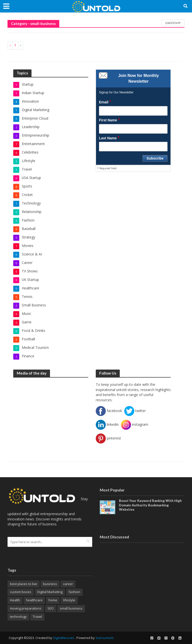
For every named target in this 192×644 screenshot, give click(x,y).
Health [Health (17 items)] (15, 600)
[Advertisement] (51, 413)
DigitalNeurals (64, 638)
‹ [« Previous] (10, 45)
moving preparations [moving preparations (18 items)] (26, 608)
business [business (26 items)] (50, 584)
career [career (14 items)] (68, 584)
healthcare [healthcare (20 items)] (34, 600)
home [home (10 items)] (53, 600)
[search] (88, 541)
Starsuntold (104, 638)
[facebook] (152, 638)
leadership (173, 23)
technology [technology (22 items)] (18, 617)
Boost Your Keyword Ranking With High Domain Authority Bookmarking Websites (150, 505)
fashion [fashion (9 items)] (74, 592)
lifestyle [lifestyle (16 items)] (69, 600)
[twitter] (159, 638)
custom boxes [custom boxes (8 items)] (21, 592)
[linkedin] (180, 638)
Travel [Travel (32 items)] (37, 617)
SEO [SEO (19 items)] (51, 608)
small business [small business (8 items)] (71, 608)
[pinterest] (173, 638)
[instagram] (166, 638)
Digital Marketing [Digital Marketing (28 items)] (50, 592)
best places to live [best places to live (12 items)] (23, 584)
